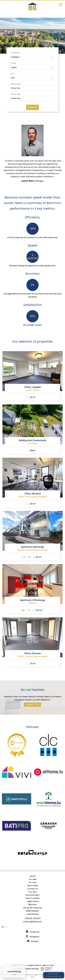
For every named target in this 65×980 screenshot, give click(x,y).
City (13, 74)
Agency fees (48, 965)
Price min (16, 84)
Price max (16, 94)
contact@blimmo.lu (32, 922)
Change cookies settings (27, 969)
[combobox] (32, 57)
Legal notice (34, 965)
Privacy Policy (43, 975)
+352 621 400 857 (33, 918)
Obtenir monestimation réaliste (54, 975)
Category (16, 53)
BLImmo (32, 905)
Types (14, 63)
